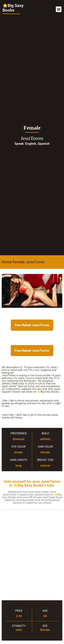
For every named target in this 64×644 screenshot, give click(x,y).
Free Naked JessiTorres (32, 325)
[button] (59, 9)
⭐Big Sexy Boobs (13, 8)
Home (6, 262)
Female (19, 262)
